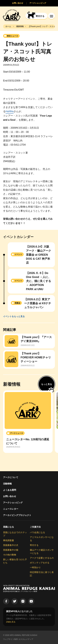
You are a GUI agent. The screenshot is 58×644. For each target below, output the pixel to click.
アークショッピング (13, 503)
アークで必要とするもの (42, 558)
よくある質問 (10, 490)
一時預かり (35, 567)
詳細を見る (11, 622)
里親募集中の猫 (11, 550)
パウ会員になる (37, 532)
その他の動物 (10, 555)
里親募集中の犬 (11, 545)
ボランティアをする (40, 563)
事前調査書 (9, 540)
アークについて (11, 477)
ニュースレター (11, 509)
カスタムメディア (26, 639)
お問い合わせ (10, 496)
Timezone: (9, 90)
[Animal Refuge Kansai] (12, 15)
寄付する (34, 545)
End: (6, 81)
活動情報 (7, 484)
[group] (28, 422)
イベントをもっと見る (14, 316)
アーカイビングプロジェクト (17, 515)
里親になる (9, 527)
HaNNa (10, 111)
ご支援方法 (35, 527)
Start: (6, 72)
